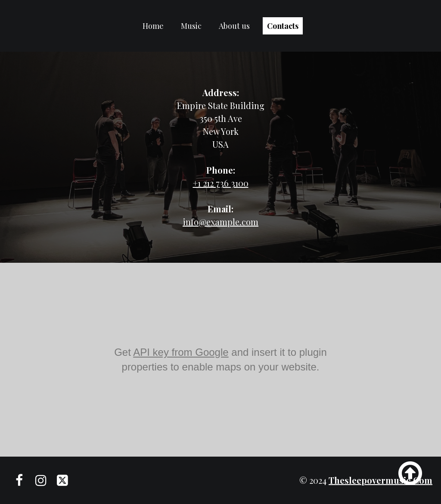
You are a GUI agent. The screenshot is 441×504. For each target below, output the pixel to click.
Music (191, 26)
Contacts (283, 26)
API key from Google (181, 352)
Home (153, 26)
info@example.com (220, 222)
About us (234, 26)
